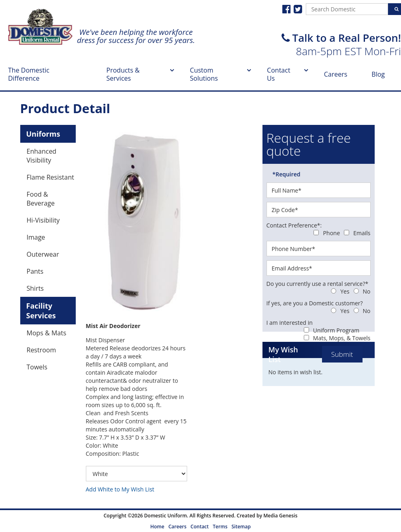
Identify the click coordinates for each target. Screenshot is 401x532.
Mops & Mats (47, 333)
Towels (37, 367)
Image (36, 237)
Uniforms (43, 134)
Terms (220, 527)
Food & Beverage (41, 199)
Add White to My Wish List (120, 489)
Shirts (35, 288)
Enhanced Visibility (42, 156)
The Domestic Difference (29, 74)
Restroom (42, 350)
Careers (336, 74)
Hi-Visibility (43, 220)
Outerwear (43, 254)
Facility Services (41, 311)
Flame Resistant (50, 177)
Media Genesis (280, 516)
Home (157, 527)
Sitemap (241, 527)
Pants (35, 271)
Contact (199, 527)
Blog (378, 74)
